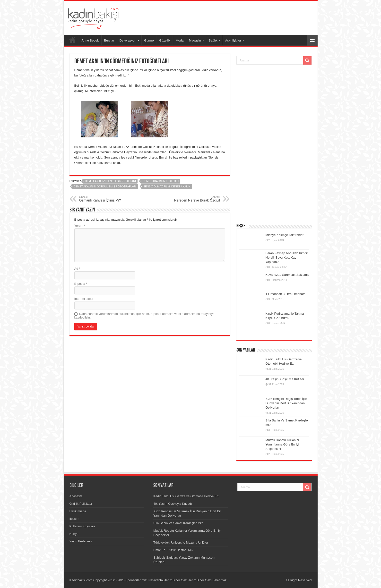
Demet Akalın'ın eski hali (161, 181)
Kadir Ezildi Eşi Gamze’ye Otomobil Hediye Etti (186, 496)
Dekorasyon (128, 40)
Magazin (195, 40)
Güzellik (165, 40)
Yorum (80, 226)
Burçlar (109, 40)
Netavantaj (156, 580)
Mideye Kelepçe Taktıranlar (285, 235)
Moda (180, 40)
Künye (74, 534)
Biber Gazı (220, 580)
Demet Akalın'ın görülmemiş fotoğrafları (105, 186)
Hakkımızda (78, 511)
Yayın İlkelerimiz (81, 541)
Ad (77, 269)
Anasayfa (72, 40)
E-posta (81, 284)
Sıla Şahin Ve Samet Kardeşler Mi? (178, 523)
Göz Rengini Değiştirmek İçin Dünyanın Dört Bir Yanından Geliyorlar (286, 403)
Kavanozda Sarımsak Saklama (287, 275)
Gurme (149, 40)
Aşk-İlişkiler (233, 40)
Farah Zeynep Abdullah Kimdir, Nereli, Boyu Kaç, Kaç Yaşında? (287, 257)
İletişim (74, 519)
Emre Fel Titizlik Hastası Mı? (173, 550)
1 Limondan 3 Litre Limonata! (286, 294)
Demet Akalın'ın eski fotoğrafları (110, 181)
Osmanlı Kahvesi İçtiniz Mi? (104, 199)
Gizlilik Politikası (81, 504)
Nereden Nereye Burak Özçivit (195, 199)
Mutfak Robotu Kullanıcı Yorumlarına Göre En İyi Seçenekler (282, 444)
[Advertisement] (225, 17)
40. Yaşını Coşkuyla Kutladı (285, 379)
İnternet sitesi (84, 299)
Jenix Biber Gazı (176, 580)
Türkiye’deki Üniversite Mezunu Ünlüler (181, 542)
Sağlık (213, 40)
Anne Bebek (90, 40)
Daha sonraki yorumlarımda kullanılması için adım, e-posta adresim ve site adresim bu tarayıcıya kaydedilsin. (144, 316)
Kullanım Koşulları (82, 526)
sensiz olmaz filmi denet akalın (167, 186)
